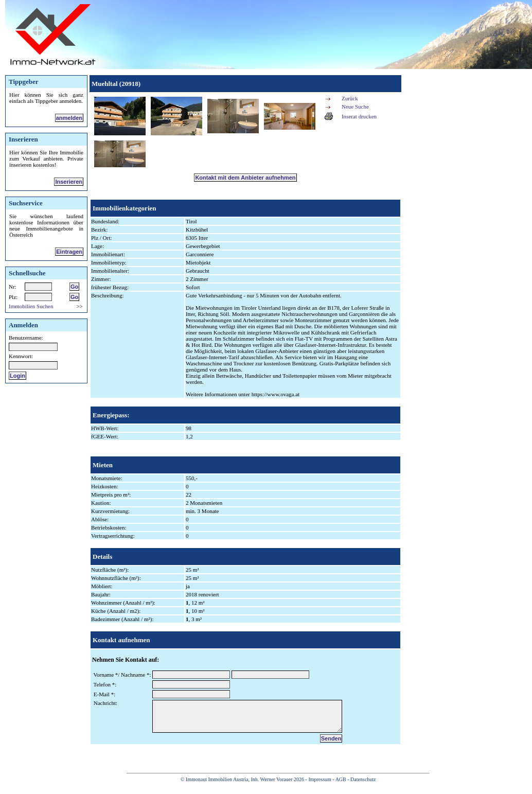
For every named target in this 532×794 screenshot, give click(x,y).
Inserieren (69, 182)
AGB (341, 787)
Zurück (350, 98)
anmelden (69, 118)
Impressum (320, 787)
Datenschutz (363, 787)
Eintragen (69, 252)
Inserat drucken (359, 116)
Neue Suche (355, 107)
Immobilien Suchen (31, 306)
